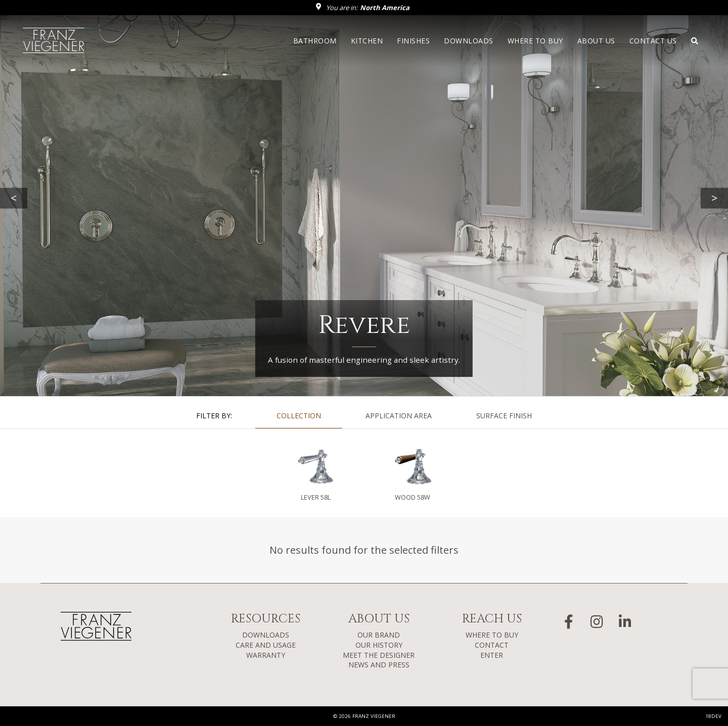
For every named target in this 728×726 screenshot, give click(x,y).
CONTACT (492, 645)
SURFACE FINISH (504, 416)
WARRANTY (266, 655)
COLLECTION (299, 416)
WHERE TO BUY (492, 635)
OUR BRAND (379, 635)
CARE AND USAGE (266, 645)
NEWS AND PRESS (379, 665)
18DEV (713, 716)
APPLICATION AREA (399, 416)
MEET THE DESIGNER (379, 655)
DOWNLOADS (266, 635)
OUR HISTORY (379, 645)
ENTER (492, 655)
